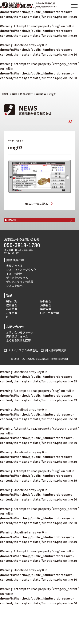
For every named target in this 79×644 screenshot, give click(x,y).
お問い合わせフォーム (20, 344)
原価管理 (46, 312)
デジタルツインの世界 (20, 293)
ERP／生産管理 (50, 324)
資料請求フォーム (17, 347)
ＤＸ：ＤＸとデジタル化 (21, 281)
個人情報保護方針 (56, 361)
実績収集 (53, 204)
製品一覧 (12, 312)
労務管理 (46, 316)
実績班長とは (14, 277)
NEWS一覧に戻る (36, 204)
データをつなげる (17, 289)
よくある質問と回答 (18, 351)
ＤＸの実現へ (14, 297)
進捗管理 (12, 316)
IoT (8, 328)
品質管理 (12, 320)
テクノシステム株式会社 (23, 361)
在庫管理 (12, 324)
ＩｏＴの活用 (14, 285)
